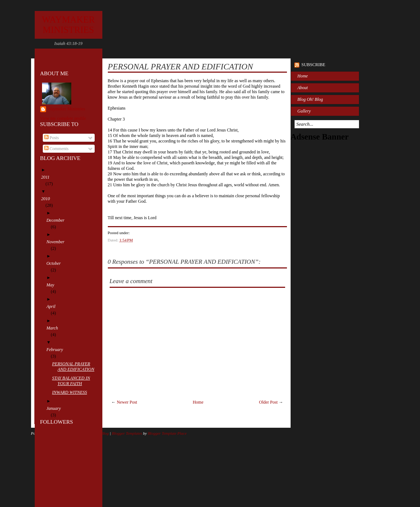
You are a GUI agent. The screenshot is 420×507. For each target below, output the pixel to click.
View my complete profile (63, 118)
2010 (48, 199)
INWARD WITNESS (71, 392)
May (52, 285)
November (58, 242)
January (56, 408)
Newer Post (127, 402)
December (58, 220)
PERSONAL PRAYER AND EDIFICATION (75, 367)
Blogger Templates (127, 433)
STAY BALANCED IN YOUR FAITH (73, 381)
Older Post (268, 402)
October (56, 263)
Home (198, 402)
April (53, 306)
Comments (56, 149)
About (303, 88)
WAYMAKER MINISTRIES (69, 25)
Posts (52, 138)
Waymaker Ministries (66, 109)
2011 (48, 177)
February (57, 350)
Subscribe (313, 65)
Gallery (304, 111)
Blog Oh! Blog (310, 99)
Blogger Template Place (167, 433)
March (54, 328)
